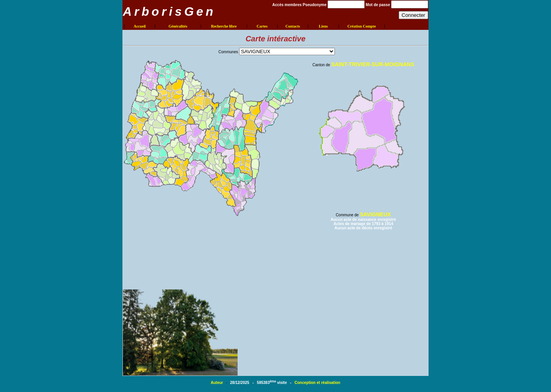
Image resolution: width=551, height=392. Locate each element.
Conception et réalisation (317, 383)
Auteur (218, 383)
